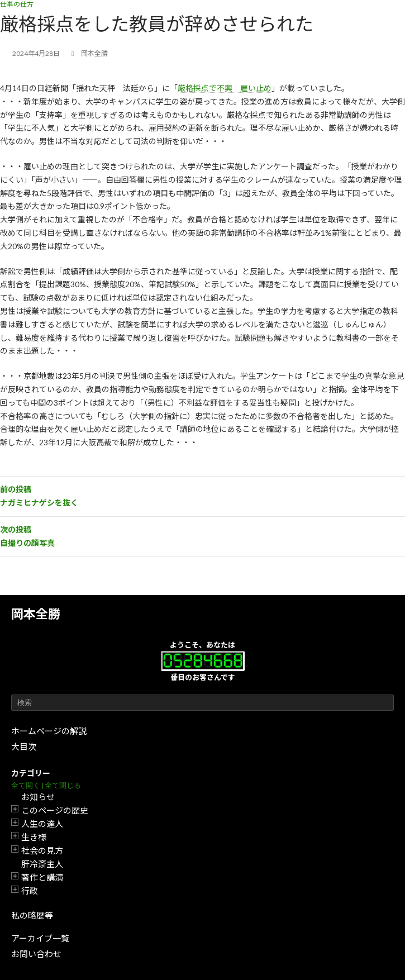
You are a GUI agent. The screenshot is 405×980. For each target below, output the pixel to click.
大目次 (24, 746)
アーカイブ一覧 (40, 938)
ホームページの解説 (49, 731)
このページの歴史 (55, 810)
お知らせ (38, 797)
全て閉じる (63, 785)
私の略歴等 (32, 915)
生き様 (34, 837)
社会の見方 (42, 850)
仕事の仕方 (17, 4)
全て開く (26, 785)
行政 (30, 891)
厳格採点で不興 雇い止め (225, 88)
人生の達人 (42, 824)
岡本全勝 (36, 614)
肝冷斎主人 (42, 864)
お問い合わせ (36, 954)
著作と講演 (42, 877)
